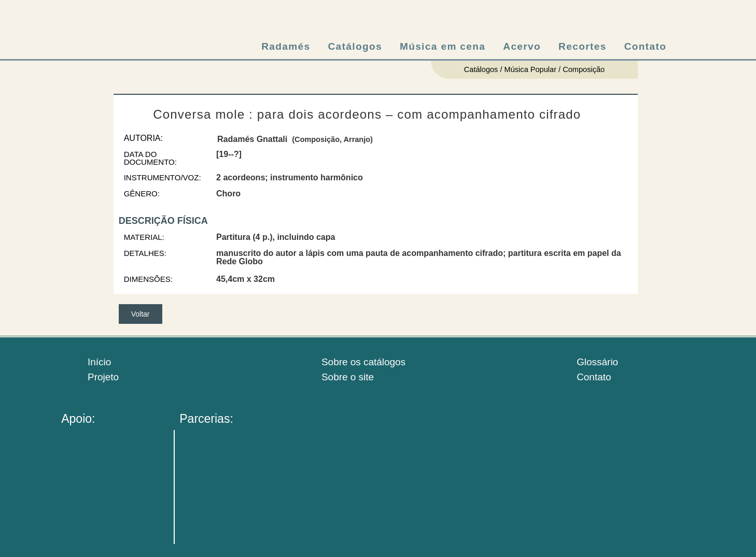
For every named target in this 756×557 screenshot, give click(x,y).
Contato (646, 46)
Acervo (522, 46)
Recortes (583, 46)
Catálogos (355, 46)
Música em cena (443, 46)
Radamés (286, 46)
